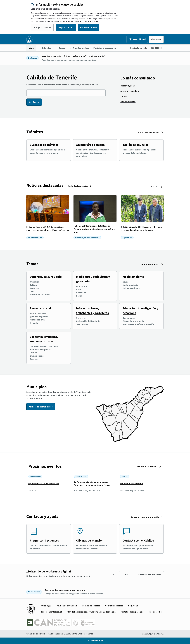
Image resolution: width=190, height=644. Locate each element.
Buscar (34, 102)
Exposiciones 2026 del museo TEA (44, 484)
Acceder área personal (91, 145)
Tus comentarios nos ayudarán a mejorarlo (65, 590)
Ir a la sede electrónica (149, 132)
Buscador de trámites (44, 145)
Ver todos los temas (150, 264)
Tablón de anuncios (136, 145)
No (126, 575)
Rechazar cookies (89, 27)
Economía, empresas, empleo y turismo (44, 339)
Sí (114, 575)
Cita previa (156, 39)
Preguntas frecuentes (44, 541)
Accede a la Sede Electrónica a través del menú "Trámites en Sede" (73, 56)
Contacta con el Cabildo (138, 541)
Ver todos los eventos (147, 466)
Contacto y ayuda (139, 48)
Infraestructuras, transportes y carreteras (92, 311)
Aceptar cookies (66, 27)
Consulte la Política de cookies (86, 21)
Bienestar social (40, 308)
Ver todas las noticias (78, 186)
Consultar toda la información (145, 517)
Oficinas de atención (90, 541)
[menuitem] (31, 48)
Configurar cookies (42, 27)
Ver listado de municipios (41, 407)
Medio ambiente (133, 277)
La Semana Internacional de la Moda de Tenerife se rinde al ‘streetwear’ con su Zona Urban (94, 229)
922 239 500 (156, 48)
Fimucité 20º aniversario (131, 484)
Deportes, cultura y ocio (46, 277)
